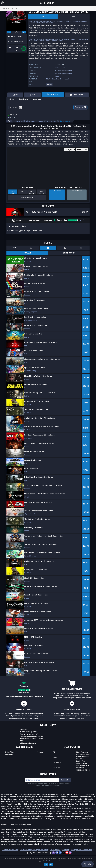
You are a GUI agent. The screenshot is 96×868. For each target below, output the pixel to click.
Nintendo (56, 780)
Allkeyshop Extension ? (29, 756)
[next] (24, 32)
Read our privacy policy (54, 861)
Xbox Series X (64, 79)
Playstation (57, 775)
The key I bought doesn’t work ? (32, 749)
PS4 (50, 79)
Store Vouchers (82, 765)
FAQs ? (23, 754)
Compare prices (66, 134)
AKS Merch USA (82, 781)
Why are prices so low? (29, 747)
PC (47, 79)
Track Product (27, 211)
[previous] (9, 32)
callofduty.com (61, 67)
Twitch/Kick (9, 765)
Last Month (41, 205)
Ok (46, 865)
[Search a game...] (48, 8)
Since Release (13, 205)
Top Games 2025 (83, 778)
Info (43, 16)
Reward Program (83, 769)
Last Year (22, 205)
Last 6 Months (32, 205)
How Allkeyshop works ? (29, 745)
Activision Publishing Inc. (64, 70)
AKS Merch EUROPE (83, 783)
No (51, 865)
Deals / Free (81, 774)
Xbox (57, 76)
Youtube (40, 765)
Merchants (9, 767)
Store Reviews (81, 776)
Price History (23, 112)
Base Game (36, 112)
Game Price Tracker (84, 767)
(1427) (69, 233)
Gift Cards (80, 772)
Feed (74, 16)
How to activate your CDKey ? (32, 751)
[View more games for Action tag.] (49, 86)
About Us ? (24, 742)
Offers (11, 112)
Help (87, 864)
